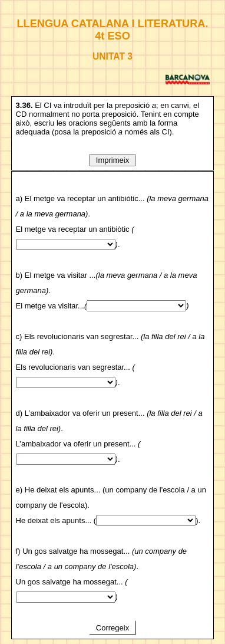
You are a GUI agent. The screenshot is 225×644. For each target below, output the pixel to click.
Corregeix (113, 628)
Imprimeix (113, 160)
